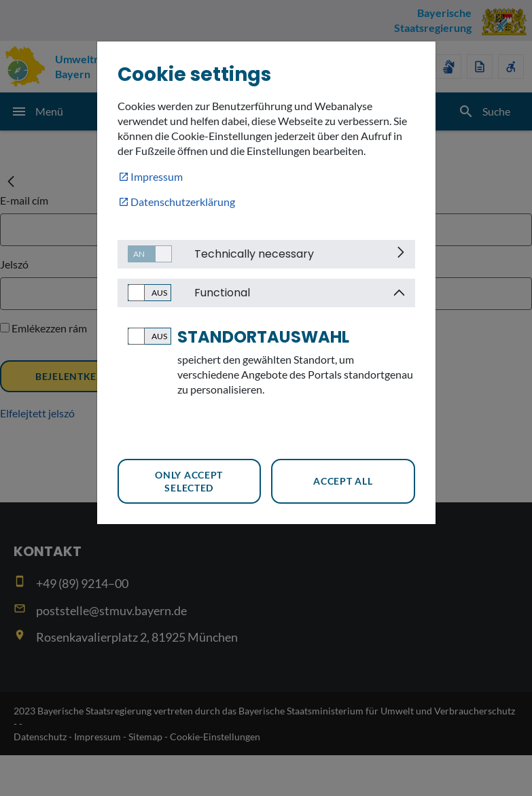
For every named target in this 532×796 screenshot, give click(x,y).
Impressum (157, 176)
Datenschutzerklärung (183, 202)
